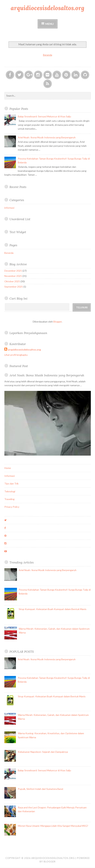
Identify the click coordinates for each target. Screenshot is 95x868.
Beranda (48, 55)
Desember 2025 (13, 271)
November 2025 (13, 276)
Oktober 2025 (12, 281)
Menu (50, 24)
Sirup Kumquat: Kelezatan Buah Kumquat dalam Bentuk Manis (53, 609)
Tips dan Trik (11, 483)
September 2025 (14, 287)
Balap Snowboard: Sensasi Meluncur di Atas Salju (44, 116)
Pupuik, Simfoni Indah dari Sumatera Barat (41, 789)
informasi (9, 208)
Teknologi (10, 491)
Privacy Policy (12, 507)
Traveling (9, 499)
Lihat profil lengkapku (16, 355)
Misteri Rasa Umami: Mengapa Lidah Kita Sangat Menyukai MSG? (53, 826)
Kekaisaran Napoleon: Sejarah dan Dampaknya (43, 752)
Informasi (10, 476)
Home (8, 468)
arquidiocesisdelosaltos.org (47, 8)
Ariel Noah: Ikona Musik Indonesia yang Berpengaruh (47, 137)
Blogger (58, 322)
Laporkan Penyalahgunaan (28, 333)
